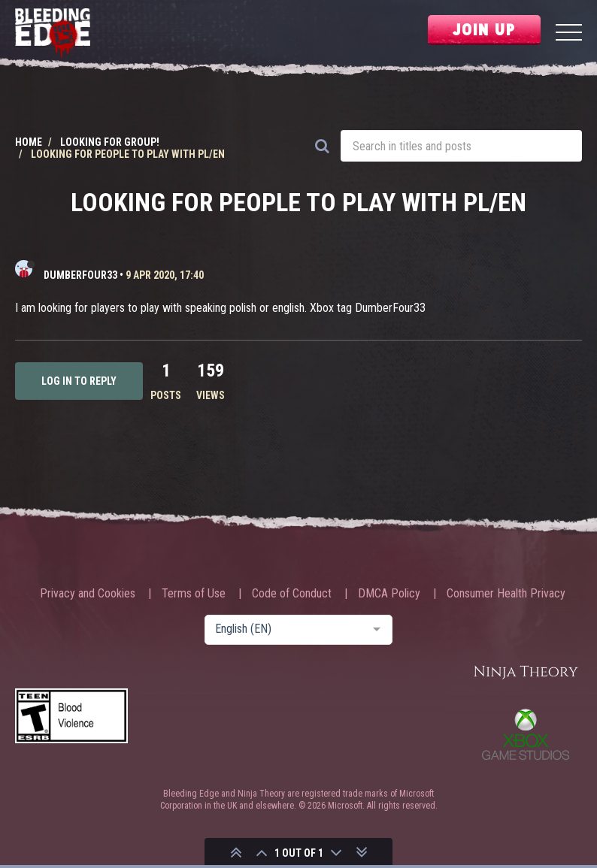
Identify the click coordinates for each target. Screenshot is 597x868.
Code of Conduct (292, 594)
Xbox (526, 734)
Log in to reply (79, 381)
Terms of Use (194, 594)
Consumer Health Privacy (506, 594)
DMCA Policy (389, 594)
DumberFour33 (80, 275)
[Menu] (569, 34)
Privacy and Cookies (88, 594)
